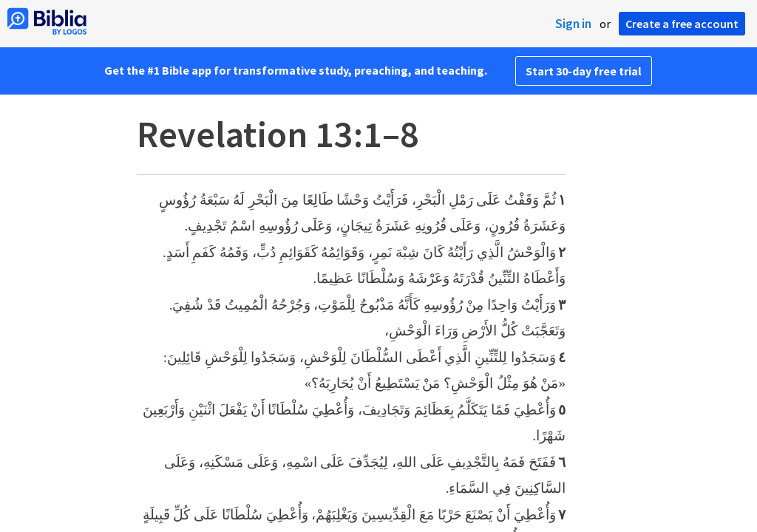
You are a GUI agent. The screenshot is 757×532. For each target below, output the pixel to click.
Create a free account (682, 24)
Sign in (573, 24)
